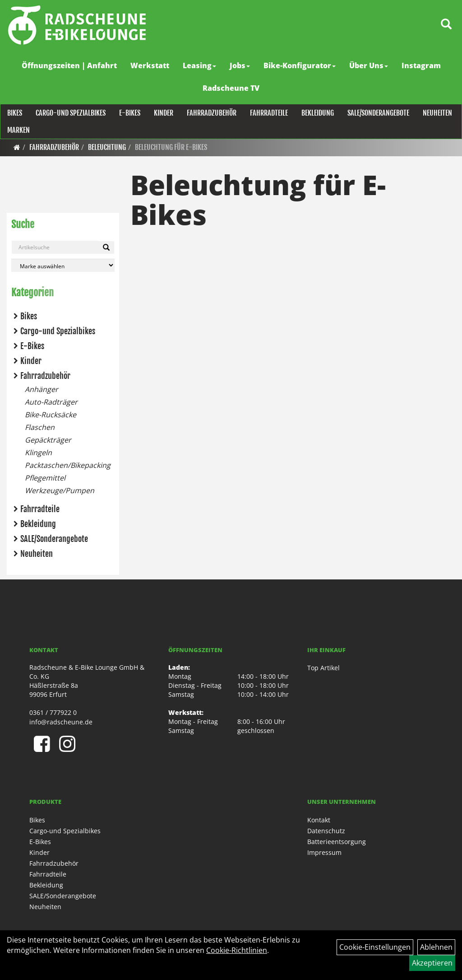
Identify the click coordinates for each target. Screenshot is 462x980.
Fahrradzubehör (211, 113)
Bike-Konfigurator (300, 65)
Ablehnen (436, 947)
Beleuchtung (107, 147)
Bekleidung (317, 113)
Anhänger (42, 389)
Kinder (163, 113)
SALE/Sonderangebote (378, 113)
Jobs (240, 65)
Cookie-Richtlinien (237, 950)
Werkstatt (150, 65)
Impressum (324, 852)
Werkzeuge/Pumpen (60, 490)
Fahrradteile (268, 113)
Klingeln (38, 453)
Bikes (14, 113)
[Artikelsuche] (445, 26)
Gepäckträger (48, 440)
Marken (18, 130)
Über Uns (369, 65)
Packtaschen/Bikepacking (68, 465)
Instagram (421, 65)
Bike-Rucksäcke (51, 415)
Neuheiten (437, 113)
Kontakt (319, 820)
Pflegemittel (45, 478)
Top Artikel (323, 668)
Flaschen (40, 427)
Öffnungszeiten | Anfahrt (69, 65)
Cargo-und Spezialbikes (70, 113)
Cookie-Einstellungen (375, 947)
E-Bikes (129, 113)
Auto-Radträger (51, 402)
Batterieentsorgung (337, 842)
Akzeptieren (432, 963)
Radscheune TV (231, 88)
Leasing (199, 65)
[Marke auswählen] (63, 265)
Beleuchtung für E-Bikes (171, 147)
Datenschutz (326, 831)
